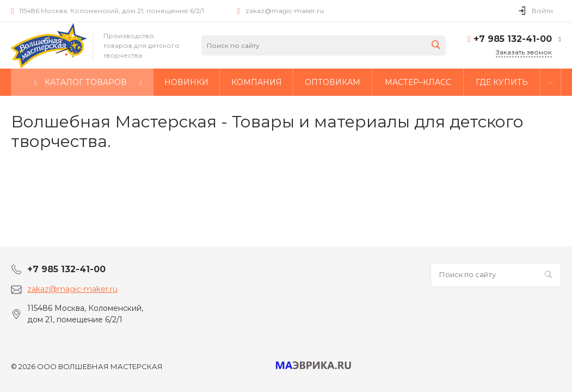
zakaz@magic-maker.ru (285, 11)
